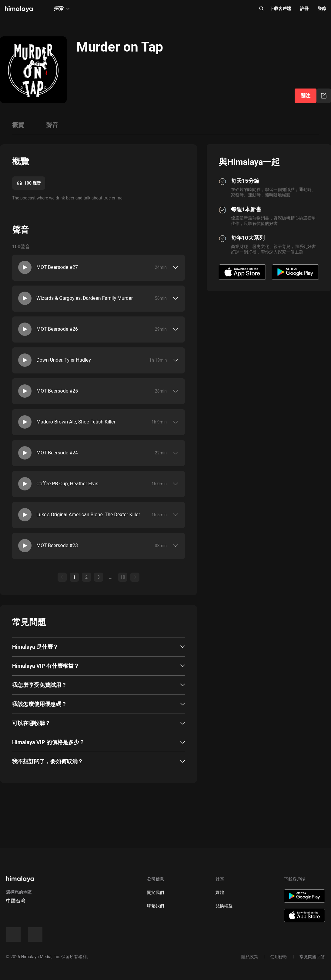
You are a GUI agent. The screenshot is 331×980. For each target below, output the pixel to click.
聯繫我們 (155, 906)
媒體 (220, 892)
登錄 (322, 8)
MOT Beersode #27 (57, 267)
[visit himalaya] (19, 9)
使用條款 (279, 957)
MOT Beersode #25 (57, 391)
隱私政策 (250, 957)
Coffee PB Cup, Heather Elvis (67, 484)
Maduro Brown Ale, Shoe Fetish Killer (76, 422)
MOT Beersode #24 (57, 453)
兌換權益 (224, 906)
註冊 (304, 8)
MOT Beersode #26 (57, 329)
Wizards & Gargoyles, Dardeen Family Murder (85, 298)
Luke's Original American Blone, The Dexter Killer (88, 515)
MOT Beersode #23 (57, 545)
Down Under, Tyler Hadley (64, 360)
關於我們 (155, 892)
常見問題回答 (312, 957)
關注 (306, 96)
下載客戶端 (280, 8)
